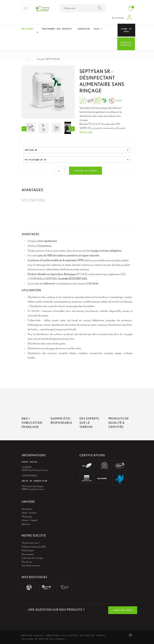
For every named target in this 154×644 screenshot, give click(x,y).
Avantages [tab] (32, 190)
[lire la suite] (86, 132)
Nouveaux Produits (126, 44)
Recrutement (28, 554)
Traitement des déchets (57, 29)
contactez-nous (123, 610)
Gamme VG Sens (126, 30)
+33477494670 (29, 476)
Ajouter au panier (86, 171)
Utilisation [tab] (33, 200)
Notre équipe (28, 550)
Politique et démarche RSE (34, 547)
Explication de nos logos (32, 558)
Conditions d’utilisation (62, 635)
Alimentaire (27, 509)
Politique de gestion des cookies (43, 639)
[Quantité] (59, 171)
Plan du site (27, 562)
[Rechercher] (83, 8)
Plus (98, 29)
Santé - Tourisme (29, 513)
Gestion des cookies (93, 635)
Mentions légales (32, 635)
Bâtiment (26, 524)
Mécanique (28, 29)
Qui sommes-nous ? (31, 543)
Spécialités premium (31, 566)
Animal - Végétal (29, 520)
